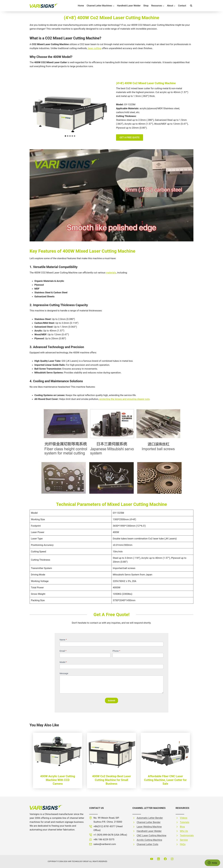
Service (184, 840)
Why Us (184, 831)
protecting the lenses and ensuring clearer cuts (124, 399)
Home (81, 6)
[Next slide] (105, 109)
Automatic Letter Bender (150, 818)
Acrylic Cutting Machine (149, 840)
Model (63, 662)
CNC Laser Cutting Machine (151, 835)
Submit (112, 701)
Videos (184, 818)
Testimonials (187, 835)
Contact (182, 6)
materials (111, 273)
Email (63, 651)
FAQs (183, 844)
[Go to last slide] (35, 109)
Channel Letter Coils (147, 844)
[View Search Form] (191, 6)
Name (63, 640)
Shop (146, 6)
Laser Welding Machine (149, 827)
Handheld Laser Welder (129, 6)
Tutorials (185, 822)
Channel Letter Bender (149, 822)
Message (64, 673)
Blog (182, 827)
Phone (116, 651)
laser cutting (95, 48)
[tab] (65, 136)
